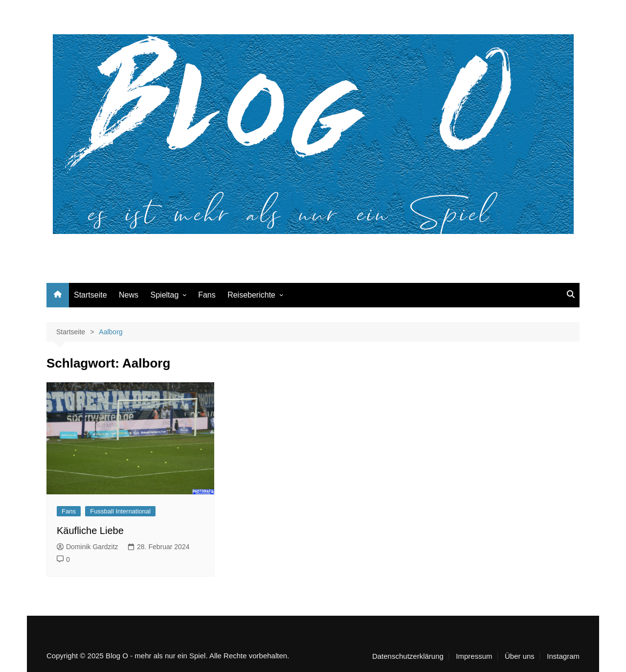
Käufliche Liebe (90, 531)
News (129, 295)
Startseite (90, 295)
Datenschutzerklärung (408, 656)
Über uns (520, 656)
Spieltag (165, 295)
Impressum (474, 656)
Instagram (563, 656)
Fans (207, 295)
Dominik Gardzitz (88, 547)
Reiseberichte (251, 295)
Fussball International (120, 511)
